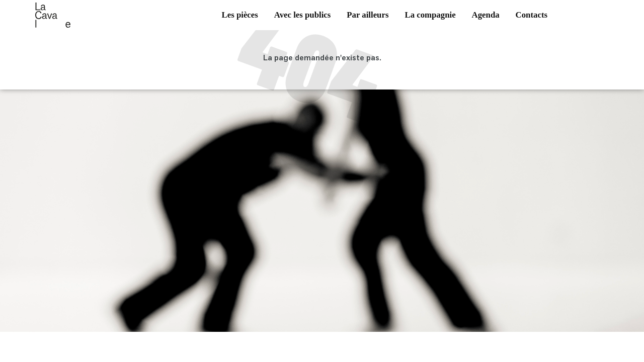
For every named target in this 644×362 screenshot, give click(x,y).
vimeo (604, 20)
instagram (589, 20)
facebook (574, 20)
